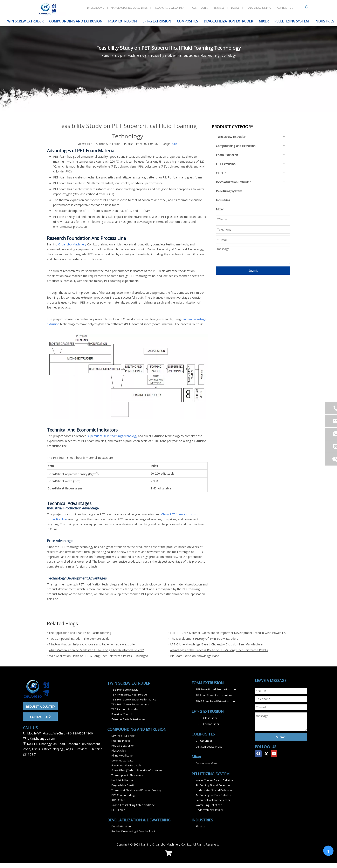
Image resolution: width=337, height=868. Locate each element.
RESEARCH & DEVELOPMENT (170, 8)
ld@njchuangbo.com (41, 738)
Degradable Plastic (123, 785)
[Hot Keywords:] (307, 8)
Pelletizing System (229, 191)
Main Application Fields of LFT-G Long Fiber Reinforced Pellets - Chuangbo (98, 656)
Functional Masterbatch (126, 765)
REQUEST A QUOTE (40, 706)
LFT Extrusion (226, 164)
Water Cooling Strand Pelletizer (215, 780)
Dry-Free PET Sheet (123, 736)
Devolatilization (121, 826)
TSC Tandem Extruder (125, 709)
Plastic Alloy (119, 751)
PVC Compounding (123, 795)
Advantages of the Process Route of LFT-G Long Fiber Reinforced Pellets (219, 650)
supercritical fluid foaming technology (112, 436)
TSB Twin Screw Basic (125, 690)
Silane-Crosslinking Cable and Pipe (133, 805)
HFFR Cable (118, 810)
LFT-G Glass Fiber (206, 718)
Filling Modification (123, 755)
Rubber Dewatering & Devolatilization (135, 831)
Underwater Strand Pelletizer (214, 790)
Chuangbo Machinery (72, 244)
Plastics (200, 826)
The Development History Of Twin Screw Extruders (204, 639)
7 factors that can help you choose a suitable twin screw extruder (92, 644)
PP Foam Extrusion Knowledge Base (195, 656)
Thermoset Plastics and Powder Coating (136, 790)
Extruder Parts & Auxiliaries (128, 719)
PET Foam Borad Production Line (216, 689)
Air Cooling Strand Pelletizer (213, 785)
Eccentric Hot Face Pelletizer (213, 800)
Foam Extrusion (227, 155)
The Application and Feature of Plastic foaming (80, 633)
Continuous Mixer (207, 763)
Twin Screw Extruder (231, 137)
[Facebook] (258, 754)
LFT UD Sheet (204, 741)
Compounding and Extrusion (236, 146)
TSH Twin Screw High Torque (129, 694)
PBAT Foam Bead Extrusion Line (215, 701)
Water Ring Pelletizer (209, 805)
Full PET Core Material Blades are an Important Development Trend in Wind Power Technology (229, 633)
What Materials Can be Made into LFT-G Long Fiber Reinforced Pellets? (96, 650)
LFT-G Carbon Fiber (207, 724)
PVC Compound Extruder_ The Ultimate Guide (79, 639)
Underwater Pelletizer (209, 810)
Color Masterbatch (123, 760)
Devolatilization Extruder (233, 182)
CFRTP (221, 173)
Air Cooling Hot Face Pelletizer (214, 795)
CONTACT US (40, 717)
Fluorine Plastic (121, 741)
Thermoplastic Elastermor (127, 775)
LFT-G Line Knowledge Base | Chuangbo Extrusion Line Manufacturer (217, 644)
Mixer (220, 209)
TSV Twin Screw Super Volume (130, 704)
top (328, 850)
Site (174, 144)
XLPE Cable (118, 800)
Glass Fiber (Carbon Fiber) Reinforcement (137, 770)
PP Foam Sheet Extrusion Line (214, 695)
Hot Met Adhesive (122, 780)
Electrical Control (122, 714)
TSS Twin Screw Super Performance (134, 699)
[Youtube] (274, 754)
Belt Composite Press (209, 747)
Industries (223, 200)
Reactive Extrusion (123, 746)
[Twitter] (266, 754)
